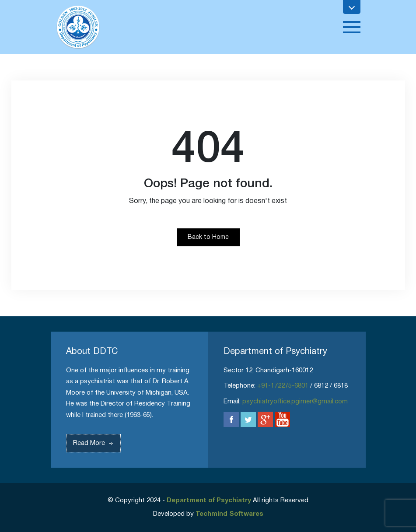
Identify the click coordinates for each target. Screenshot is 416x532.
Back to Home (208, 237)
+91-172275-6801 (283, 386)
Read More (96, 443)
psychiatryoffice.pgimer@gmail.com (295, 402)
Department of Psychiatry (209, 500)
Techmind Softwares (229, 514)
